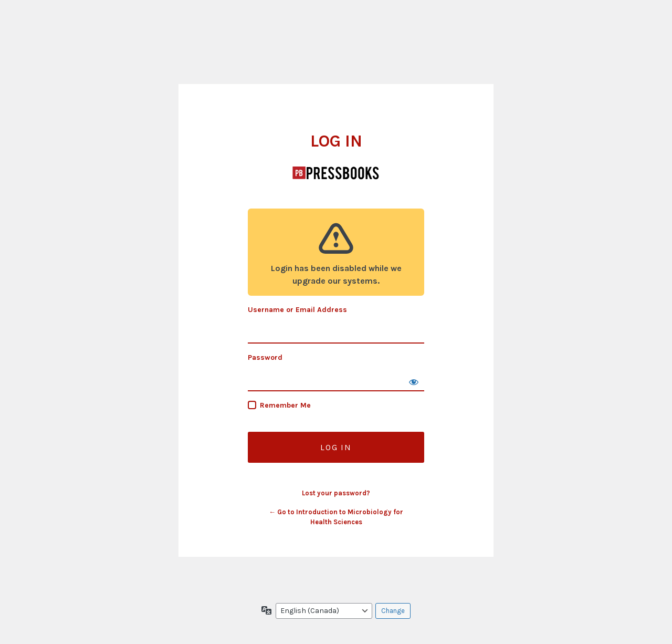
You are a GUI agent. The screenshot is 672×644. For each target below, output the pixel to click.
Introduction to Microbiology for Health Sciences (336, 173)
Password (265, 357)
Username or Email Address (297, 310)
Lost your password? (336, 493)
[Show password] (414, 381)
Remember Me (285, 405)
